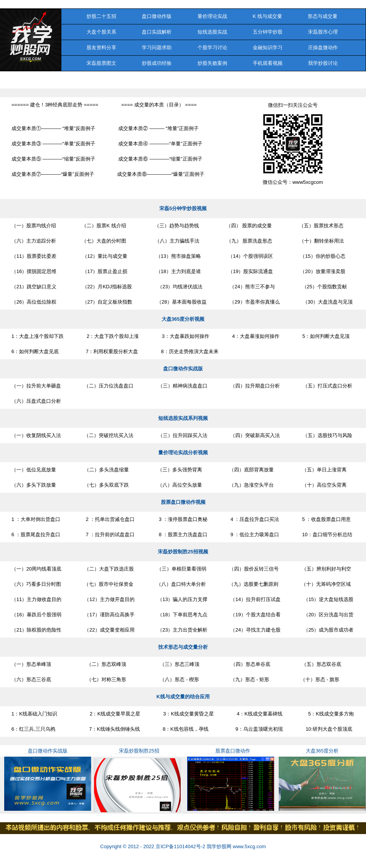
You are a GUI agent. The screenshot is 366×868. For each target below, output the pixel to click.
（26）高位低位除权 (34, 302)
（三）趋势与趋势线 (174, 226)
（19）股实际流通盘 (248, 271)
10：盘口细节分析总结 (327, 534)
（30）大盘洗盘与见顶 (328, 302)
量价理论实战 (212, 16)
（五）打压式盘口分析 (327, 386)
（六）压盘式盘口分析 (36, 401)
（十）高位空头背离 (322, 485)
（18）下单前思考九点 (182, 615)
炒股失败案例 (212, 63)
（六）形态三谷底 (31, 679)
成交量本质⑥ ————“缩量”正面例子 (160, 159)
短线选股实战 (212, 32)
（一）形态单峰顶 (31, 664)
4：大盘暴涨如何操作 (256, 336)
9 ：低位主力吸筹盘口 (255, 534)
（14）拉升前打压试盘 (255, 599)
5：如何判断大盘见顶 (326, 336)
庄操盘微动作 (323, 47)
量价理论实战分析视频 (183, 452)
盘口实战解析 (157, 32)
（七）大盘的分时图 (103, 241)
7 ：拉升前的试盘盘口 (109, 534)
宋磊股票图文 (95, 63)
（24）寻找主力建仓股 (255, 630)
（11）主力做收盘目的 (36, 599)
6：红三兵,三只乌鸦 (33, 729)
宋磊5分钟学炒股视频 (183, 208)
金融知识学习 (267, 47)
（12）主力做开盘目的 (109, 599)
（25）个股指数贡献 (322, 287)
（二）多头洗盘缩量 (104, 470)
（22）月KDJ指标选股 (105, 287)
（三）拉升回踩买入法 (182, 435)
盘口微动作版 (157, 16)
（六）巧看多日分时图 (36, 584)
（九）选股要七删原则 (254, 584)
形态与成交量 (323, 16)
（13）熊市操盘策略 (176, 256)
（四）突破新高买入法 (255, 435)
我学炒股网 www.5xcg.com (235, 846)
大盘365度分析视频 (183, 319)
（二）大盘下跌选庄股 (109, 569)
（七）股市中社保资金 (109, 584)
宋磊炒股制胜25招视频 (183, 552)
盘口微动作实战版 (183, 369)
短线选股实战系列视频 (183, 418)
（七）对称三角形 (100, 679)
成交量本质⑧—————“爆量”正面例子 (161, 174)
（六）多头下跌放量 (34, 485)
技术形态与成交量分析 (183, 647)
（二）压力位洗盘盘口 (109, 386)
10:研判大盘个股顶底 (329, 729)
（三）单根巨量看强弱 (181, 569)
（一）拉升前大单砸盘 (36, 386)
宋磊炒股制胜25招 (139, 751)
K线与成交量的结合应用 (183, 697)
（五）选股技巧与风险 (327, 435)
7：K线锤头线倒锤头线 (109, 729)
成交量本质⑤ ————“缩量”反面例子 (53, 159)
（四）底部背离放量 (249, 470)
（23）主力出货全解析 (182, 630)
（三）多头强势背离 (177, 470)
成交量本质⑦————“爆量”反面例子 (53, 174)
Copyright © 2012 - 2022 (128, 846)
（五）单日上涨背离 (322, 470)
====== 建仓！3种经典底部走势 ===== (55, 105)
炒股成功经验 (157, 63)
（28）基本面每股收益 (181, 302)
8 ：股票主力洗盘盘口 (182, 534)
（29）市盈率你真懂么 (254, 302)
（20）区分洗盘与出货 (328, 615)
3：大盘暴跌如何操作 (185, 336)
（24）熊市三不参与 (250, 287)
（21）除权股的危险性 (36, 630)
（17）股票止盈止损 (103, 271)
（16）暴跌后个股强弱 (36, 615)
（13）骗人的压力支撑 (182, 599)
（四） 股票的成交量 (247, 226)
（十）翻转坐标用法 (319, 241)
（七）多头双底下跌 (104, 485)
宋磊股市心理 (323, 32)
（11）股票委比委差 (34, 256)
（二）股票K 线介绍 (103, 226)
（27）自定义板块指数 (106, 302)
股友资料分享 (95, 47)
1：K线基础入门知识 (34, 714)
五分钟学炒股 (267, 32)
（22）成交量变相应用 (109, 630)
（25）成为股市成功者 (328, 630)
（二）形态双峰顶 (100, 664)
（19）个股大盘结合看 (255, 615)
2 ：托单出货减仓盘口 (109, 519)
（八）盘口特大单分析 (181, 584)
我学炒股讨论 (323, 63)
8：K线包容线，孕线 (186, 729)
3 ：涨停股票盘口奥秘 (182, 519)
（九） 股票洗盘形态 (247, 241)
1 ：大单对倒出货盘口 (36, 519)
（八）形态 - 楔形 (174, 679)
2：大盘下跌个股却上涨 (113, 336)
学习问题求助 (157, 47)
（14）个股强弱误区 (248, 256)
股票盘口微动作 (233, 751)
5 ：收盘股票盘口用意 (326, 519)
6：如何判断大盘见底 (35, 351)
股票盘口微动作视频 (183, 502)
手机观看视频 (267, 63)
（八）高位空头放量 (177, 485)
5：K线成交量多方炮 (330, 714)
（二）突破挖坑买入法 (109, 435)
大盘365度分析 (322, 751)
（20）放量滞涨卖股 (320, 271)
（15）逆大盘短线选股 (328, 599)
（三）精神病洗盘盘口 (182, 386)
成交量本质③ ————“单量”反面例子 (53, 144)
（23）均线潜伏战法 (179, 287)
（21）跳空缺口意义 (34, 287)
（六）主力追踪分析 (34, 241)
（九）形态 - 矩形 (246, 679)
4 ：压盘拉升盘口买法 (255, 519)
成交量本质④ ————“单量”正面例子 (160, 144)
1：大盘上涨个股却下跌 (38, 336)
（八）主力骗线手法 (174, 241)
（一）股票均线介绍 (34, 226)
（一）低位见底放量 (34, 470)
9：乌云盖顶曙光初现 (257, 729)
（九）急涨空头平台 (249, 485)
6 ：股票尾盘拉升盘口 (36, 534)
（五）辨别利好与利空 (326, 569)
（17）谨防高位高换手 (109, 615)
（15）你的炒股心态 (320, 256)
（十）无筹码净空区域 (326, 584)
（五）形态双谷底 (317, 664)
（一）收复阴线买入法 (36, 435)
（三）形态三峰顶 (174, 664)
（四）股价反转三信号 (254, 569)
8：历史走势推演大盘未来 (189, 351)
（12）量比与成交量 (103, 256)
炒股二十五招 (95, 16)
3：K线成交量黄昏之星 (189, 714)
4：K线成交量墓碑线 (260, 714)
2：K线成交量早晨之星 (110, 714)
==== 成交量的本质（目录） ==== (159, 105)
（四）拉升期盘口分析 (255, 386)
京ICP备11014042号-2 (180, 846)
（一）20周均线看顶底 (36, 569)
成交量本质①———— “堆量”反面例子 (53, 128)
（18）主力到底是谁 (176, 271)
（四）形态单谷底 (246, 664)
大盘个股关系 (95, 32)
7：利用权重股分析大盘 (110, 351)
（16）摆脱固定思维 (34, 271)
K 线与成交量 (267, 16)
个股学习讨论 (212, 47)
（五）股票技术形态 (319, 226)
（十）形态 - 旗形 (316, 679)
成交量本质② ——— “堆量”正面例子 (158, 128)
